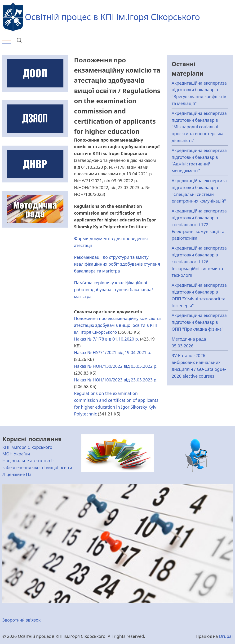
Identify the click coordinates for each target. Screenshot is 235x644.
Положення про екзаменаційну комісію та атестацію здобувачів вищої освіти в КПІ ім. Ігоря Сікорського (117, 325)
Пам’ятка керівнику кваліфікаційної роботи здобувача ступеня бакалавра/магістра (114, 290)
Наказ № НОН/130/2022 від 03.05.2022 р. (116, 366)
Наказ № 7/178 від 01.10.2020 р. (107, 339)
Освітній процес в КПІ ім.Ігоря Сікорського (112, 17)
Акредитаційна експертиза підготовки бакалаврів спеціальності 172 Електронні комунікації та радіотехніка (199, 224)
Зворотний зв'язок (22, 620)
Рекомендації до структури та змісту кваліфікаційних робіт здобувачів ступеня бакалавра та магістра (117, 264)
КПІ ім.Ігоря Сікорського (27, 447)
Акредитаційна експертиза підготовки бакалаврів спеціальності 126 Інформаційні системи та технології (199, 261)
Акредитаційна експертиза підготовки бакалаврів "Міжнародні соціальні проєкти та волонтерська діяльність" (199, 127)
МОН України (16, 454)
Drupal (226, 636)
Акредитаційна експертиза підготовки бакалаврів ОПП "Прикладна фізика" (199, 322)
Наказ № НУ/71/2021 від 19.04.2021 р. (113, 352)
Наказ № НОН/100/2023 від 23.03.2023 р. (116, 380)
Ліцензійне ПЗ (17, 474)
